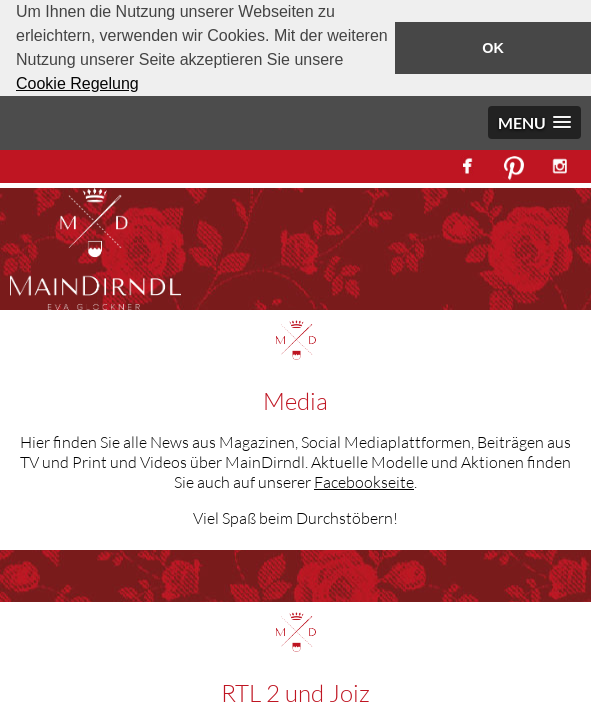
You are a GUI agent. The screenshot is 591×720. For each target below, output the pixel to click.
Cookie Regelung (77, 83)
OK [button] (493, 48)
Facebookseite (364, 482)
